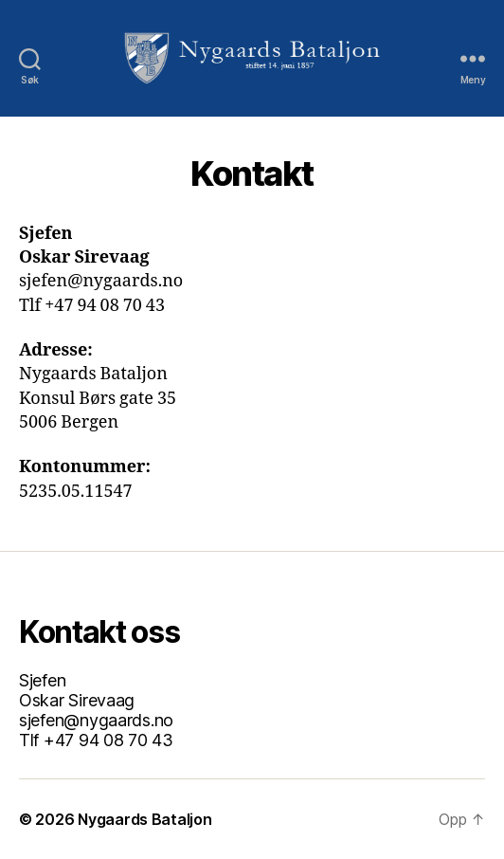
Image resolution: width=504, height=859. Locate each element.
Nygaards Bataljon (144, 819)
